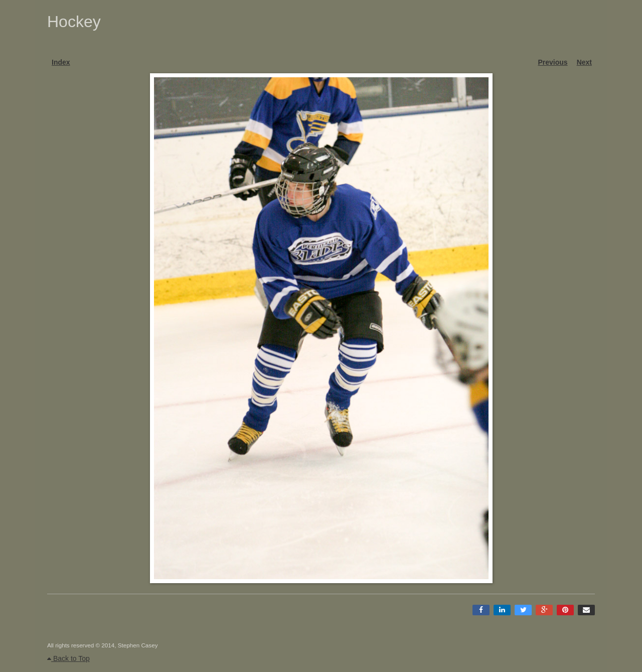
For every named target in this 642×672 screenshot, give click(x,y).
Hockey (74, 22)
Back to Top (68, 658)
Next (584, 62)
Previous (553, 62)
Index (61, 62)
